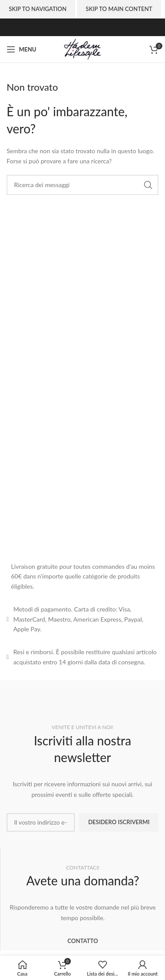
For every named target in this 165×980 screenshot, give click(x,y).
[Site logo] (82, 49)
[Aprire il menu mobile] (21, 49)
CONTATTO (82, 941)
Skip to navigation (38, 9)
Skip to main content (119, 9)
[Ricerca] (82, 185)
